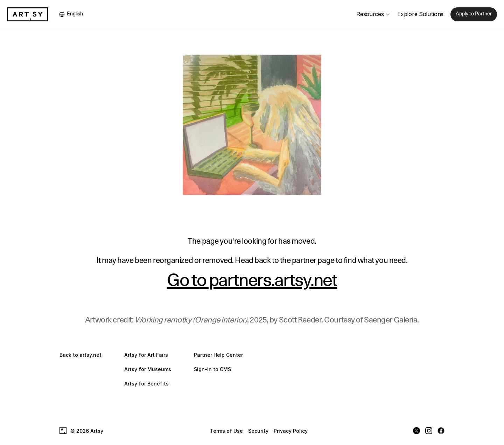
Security (258, 431)
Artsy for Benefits (146, 384)
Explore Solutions (420, 14)
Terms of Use (226, 431)
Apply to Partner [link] (474, 14)
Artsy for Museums (148, 369)
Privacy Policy (291, 431)
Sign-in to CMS (212, 369)
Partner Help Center (218, 355)
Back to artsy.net (80, 355)
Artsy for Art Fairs (146, 355)
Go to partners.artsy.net (252, 281)
